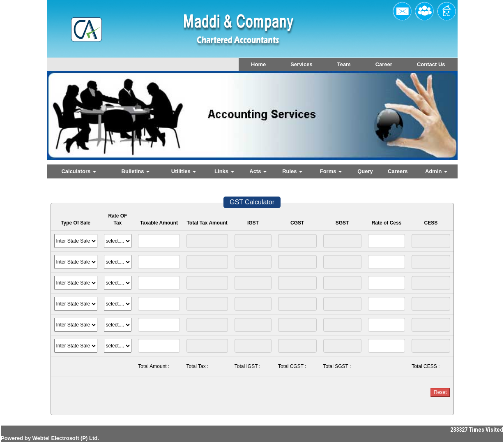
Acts (258, 171)
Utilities (184, 171)
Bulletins (136, 171)
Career (384, 64)
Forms (331, 171)
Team (344, 64)
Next (420, 122)
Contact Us (431, 64)
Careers (398, 171)
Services (301, 64)
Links (224, 171)
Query (365, 171)
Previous (80, 122)
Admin (436, 171)
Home (258, 64)
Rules (292, 171)
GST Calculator (252, 202)
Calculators (78, 171)
